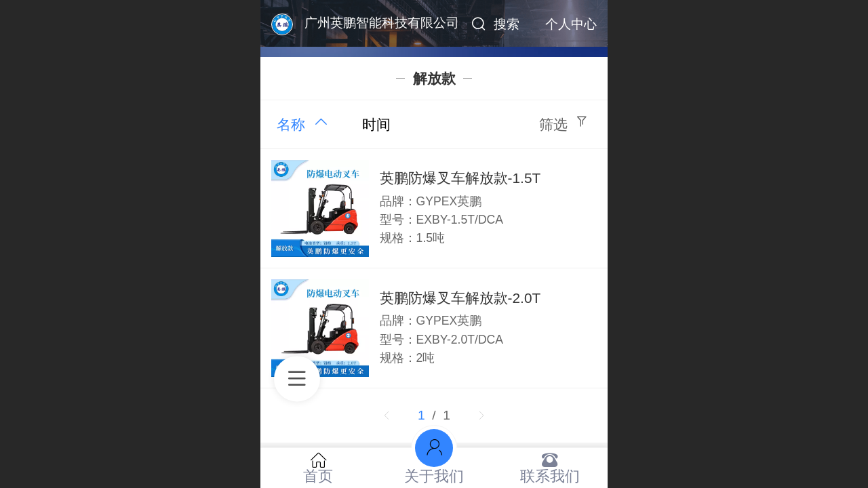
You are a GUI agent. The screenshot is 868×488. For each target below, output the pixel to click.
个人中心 (571, 24)
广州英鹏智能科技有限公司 (382, 23)
